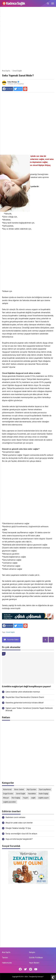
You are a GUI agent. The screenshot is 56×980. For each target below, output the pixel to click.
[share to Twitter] (18, 89)
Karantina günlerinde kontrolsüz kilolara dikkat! (25, 703)
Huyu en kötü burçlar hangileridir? (19, 839)
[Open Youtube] (36, 969)
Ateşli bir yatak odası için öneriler (19, 823)
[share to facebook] (8, 89)
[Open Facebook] (20, 969)
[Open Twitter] (25, 969)
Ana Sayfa (6, 952)
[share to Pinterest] (25, 89)
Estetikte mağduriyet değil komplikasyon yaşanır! (26, 687)
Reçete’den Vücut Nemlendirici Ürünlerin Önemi (25, 697)
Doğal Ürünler (8, 794)
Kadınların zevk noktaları (15, 817)
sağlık (33, 798)
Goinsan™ (41, 977)
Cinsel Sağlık (10, 632)
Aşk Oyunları (31, 789)
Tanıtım (5, 958)
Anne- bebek (19, 789)
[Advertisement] (28, 39)
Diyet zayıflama (45, 789)
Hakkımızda (7, 963)
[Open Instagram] (31, 969)
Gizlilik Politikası (36, 958)
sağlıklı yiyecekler (10, 802)
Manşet (6, 798)
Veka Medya (13, 82)
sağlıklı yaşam (44, 798)
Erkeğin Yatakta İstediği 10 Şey (18, 828)
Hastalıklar (32, 794)
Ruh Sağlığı (16, 798)
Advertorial (7, 789)
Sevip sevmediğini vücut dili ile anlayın (21, 834)
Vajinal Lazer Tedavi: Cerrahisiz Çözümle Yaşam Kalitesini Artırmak (29, 709)
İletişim (32, 952)
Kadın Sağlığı (44, 794)
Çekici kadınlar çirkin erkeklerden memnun (23, 692)
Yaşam (26, 798)
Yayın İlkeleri (34, 963)
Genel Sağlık (21, 794)
